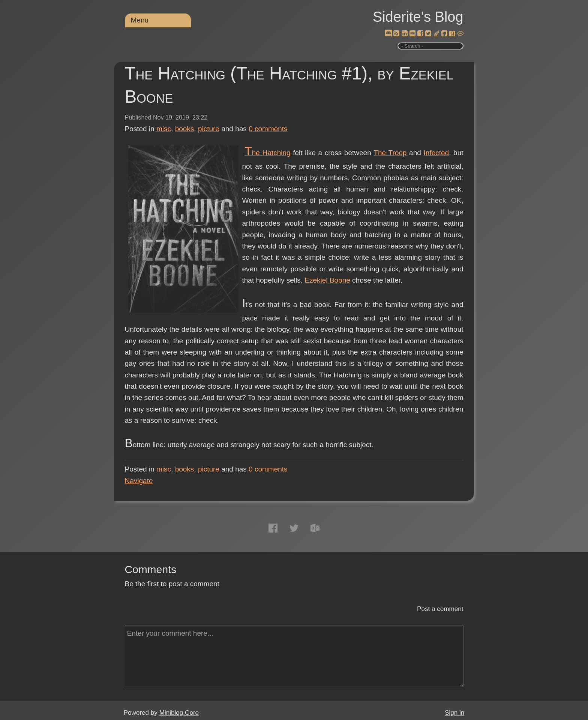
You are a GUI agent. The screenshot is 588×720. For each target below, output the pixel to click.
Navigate (139, 481)
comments (268, 129)
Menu (140, 20)
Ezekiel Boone (327, 280)
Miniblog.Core (179, 713)
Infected (436, 153)
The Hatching (267, 153)
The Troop (390, 153)
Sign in (454, 713)
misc (164, 129)
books (185, 129)
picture (209, 129)
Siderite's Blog (418, 17)
